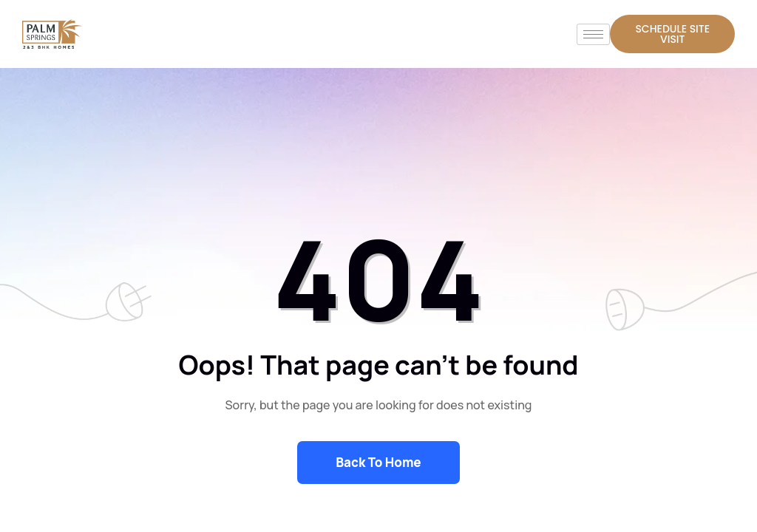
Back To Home (378, 462)
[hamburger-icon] (593, 34)
